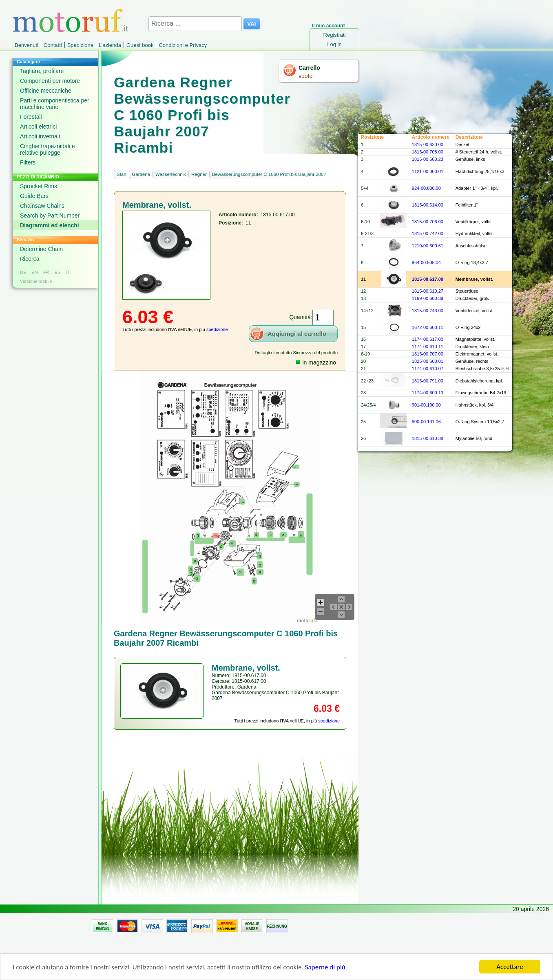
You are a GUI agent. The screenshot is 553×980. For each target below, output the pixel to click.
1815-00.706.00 (428, 222)
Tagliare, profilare (42, 71)
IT (68, 272)
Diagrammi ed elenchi (50, 225)
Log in (334, 44)
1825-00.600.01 (428, 361)
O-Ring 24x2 (468, 327)
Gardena (141, 174)
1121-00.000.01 (428, 171)
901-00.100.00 (426, 405)
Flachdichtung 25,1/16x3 (480, 171)
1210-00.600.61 (428, 246)
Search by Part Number (50, 216)
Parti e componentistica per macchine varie (55, 104)
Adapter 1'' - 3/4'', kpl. (477, 188)
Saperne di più (325, 970)
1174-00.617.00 (428, 339)
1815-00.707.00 (428, 354)
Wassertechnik (171, 174)
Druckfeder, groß (472, 298)
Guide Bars (34, 196)
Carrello (309, 68)
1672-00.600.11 (428, 327)
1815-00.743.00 (428, 311)
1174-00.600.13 (428, 393)
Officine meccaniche (46, 91)
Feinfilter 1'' (467, 205)
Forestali (31, 117)
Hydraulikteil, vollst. (475, 233)
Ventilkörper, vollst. (474, 222)
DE (23, 272)
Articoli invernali (40, 136)
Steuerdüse (467, 291)
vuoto (305, 76)
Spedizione (80, 45)
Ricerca (30, 259)
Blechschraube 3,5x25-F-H (482, 369)
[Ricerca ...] (195, 24)
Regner (199, 174)
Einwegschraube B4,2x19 (481, 393)
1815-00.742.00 (428, 233)
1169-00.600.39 (428, 298)
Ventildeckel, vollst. (474, 311)
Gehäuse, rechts (472, 361)
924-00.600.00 (426, 188)
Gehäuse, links (470, 159)
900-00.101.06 (426, 422)
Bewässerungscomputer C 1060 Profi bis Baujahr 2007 (269, 174)
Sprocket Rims (39, 186)
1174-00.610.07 (428, 369)
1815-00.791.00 (428, 381)
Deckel (462, 144)
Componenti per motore (50, 81)
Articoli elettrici (38, 127)
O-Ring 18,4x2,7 (472, 262)
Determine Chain (41, 249)
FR (46, 272)
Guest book (140, 45)
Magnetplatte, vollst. (476, 339)
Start (122, 174)
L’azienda (110, 45)
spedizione (217, 329)
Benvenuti (27, 45)
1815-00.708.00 (428, 152)
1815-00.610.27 (428, 291)
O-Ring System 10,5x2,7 (480, 422)
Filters (28, 162)
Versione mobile (36, 281)
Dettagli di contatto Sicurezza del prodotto (296, 353)
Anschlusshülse (471, 246)
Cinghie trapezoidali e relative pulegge (48, 149)
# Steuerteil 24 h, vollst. (479, 152)
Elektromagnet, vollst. (477, 354)
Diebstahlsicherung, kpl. (479, 381)
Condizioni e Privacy (183, 45)
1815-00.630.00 (428, 144)
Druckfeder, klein (472, 347)
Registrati (335, 35)
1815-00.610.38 (428, 438)
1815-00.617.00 (428, 279)
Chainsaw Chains (42, 206)
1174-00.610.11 (428, 347)
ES (57, 272)
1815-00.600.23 (428, 159)
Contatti (53, 45)
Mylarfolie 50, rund (474, 438)
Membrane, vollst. (474, 279)
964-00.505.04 (426, 262)
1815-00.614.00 (428, 205)
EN (34, 272)
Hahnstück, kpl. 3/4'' (476, 405)
